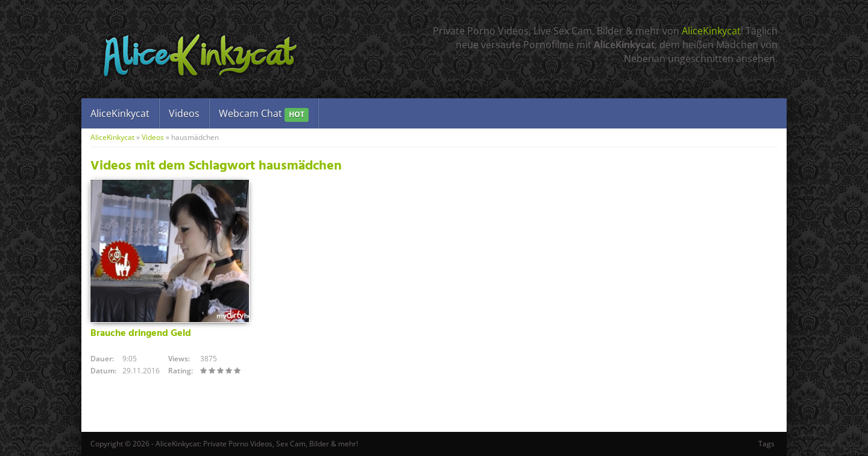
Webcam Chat (264, 114)
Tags (766, 444)
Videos (184, 113)
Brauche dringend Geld (141, 334)
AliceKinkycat (711, 31)
